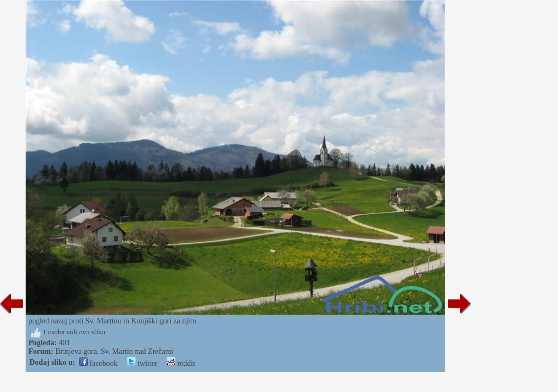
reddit (181, 363)
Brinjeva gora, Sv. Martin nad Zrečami (114, 351)
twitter (142, 363)
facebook (98, 363)
